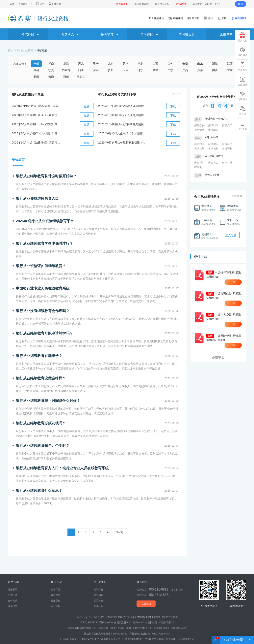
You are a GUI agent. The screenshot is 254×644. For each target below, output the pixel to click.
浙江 (215, 64)
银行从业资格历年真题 (28, 94)
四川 (81, 70)
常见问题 (98, 595)
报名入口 (227, 125)
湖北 (81, 64)
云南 (126, 70)
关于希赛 (98, 590)
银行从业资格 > (27, 50)
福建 (36, 70)
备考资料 (227, 149)
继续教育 (42, 50)
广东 (170, 70)
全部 (36, 64)
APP (40, 4)
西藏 (66, 77)
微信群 (55, 4)
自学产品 (56, 590)
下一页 (119, 532)
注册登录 (13, 590)
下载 (173, 106)
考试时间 (199, 144)
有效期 (198, 167)
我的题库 (237, 196)
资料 (222, 18)
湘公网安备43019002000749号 (170, 628)
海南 (200, 70)
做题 (87, 106)
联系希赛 (98, 601)
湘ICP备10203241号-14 (139, 628)
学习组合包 (187, 34)
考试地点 (213, 144)
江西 (230, 64)
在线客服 (146, 604)
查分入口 (213, 163)
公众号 (242, 111)
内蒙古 (66, 70)
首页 (12, 4)
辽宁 (140, 70)
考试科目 (227, 144)
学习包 (193, 18)
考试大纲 (199, 149)
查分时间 (199, 163)
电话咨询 (242, 96)
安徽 (185, 64)
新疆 (36, 77)
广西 (185, 70)
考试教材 (213, 149)
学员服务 (242, 67)
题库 (208, 18)
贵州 (111, 70)
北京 (111, 64)
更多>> (176, 94)
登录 (241, 4)
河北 (140, 64)
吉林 (155, 70)
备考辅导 (213, 130)
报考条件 (199, 125)
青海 (51, 77)
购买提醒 (13, 606)
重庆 (96, 64)
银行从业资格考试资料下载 (117, 94)
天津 (126, 64)
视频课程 (157, 18)
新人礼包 (242, 37)
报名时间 (213, 125)
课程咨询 (242, 52)
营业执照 (98, 606)
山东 (200, 64)
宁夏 (51, 70)
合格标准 (227, 163)
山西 (155, 64)
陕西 (215, 70)
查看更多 (218, 358)
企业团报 (242, 81)
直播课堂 (176, 18)
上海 (66, 64)
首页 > (12, 50)
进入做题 (231, 235)
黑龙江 (81, 77)
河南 (96, 70)
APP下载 (242, 125)
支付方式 (13, 601)
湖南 (51, 64)
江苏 (170, 64)
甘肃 (230, 70)
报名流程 (199, 130)
